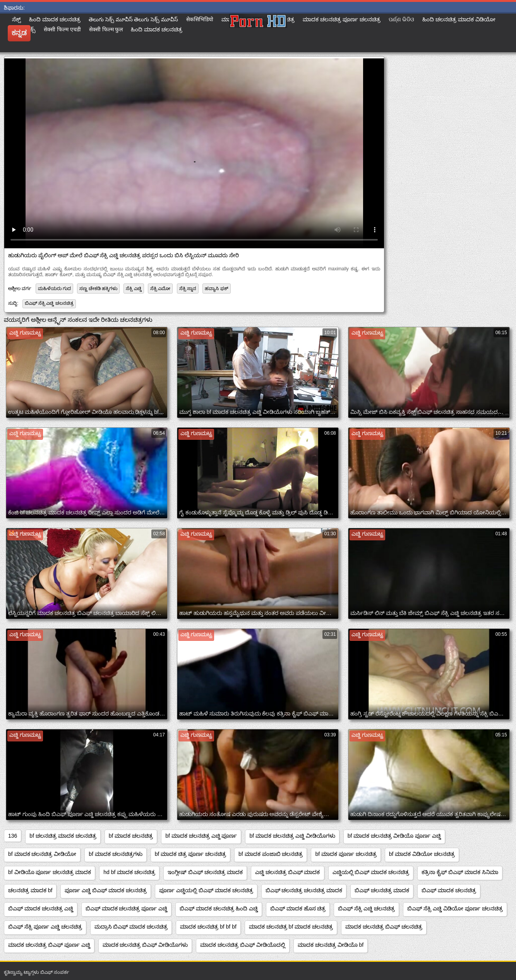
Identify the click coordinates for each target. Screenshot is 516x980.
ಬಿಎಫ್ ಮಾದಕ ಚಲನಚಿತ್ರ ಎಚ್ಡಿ (41, 908)
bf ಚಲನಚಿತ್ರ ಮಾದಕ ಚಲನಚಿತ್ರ (63, 836)
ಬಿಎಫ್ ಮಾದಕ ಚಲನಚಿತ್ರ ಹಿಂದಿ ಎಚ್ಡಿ (219, 908)
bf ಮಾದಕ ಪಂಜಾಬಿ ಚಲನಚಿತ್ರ (271, 854)
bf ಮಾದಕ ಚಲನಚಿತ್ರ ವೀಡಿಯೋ (42, 854)
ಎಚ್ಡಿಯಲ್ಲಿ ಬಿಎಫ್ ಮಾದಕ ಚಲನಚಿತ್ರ (371, 872)
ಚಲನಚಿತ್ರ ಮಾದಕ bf (30, 890)
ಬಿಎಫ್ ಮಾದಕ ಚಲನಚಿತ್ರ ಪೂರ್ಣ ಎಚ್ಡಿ (127, 908)
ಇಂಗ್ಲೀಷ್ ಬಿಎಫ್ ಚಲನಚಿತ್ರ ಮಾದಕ (205, 872)
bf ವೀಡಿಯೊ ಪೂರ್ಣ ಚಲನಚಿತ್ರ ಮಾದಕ (50, 872)
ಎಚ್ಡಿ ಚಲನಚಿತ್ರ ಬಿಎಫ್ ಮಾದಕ (288, 872)
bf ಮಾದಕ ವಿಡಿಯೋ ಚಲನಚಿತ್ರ (422, 854)
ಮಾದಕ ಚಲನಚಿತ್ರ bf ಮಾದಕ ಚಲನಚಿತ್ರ (291, 927)
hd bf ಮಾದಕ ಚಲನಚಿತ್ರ (129, 872)
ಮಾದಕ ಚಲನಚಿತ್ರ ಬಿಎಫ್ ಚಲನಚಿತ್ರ (384, 927)
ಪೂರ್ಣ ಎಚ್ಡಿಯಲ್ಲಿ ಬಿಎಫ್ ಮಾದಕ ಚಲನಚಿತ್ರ (206, 890)
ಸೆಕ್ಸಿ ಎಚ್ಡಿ (134, 289)
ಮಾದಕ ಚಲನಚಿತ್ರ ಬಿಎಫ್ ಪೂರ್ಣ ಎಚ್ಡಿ (49, 945)
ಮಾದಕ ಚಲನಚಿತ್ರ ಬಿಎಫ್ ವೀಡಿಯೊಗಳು (145, 945)
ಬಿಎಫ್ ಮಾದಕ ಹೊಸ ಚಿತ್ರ (298, 908)
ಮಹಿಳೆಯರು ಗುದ (54, 289)
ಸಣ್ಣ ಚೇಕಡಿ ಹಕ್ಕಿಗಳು (98, 289)
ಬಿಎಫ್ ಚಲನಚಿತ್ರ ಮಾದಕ (382, 890)
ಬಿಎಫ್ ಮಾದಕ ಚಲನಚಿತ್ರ (449, 890)
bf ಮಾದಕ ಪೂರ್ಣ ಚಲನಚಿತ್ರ (346, 854)
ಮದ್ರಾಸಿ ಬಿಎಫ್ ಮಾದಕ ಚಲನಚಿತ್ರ (131, 927)
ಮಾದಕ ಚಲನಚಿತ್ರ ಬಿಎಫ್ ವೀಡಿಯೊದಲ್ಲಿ (243, 945)
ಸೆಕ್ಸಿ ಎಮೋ (160, 289)
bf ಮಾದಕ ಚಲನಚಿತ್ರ (131, 836)
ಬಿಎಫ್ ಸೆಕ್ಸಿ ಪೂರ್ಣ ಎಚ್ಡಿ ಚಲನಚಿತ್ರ (45, 927)
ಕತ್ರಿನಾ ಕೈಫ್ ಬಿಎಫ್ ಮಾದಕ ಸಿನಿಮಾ (460, 872)
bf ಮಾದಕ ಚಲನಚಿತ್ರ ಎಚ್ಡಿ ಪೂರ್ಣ (201, 836)
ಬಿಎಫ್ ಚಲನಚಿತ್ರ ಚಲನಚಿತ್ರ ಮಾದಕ (304, 890)
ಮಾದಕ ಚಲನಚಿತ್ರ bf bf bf (208, 927)
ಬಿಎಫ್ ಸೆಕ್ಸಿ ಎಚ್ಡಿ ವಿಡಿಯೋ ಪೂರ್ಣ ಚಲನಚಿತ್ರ (455, 908)
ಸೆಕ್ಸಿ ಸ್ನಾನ (188, 289)
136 (13, 836)
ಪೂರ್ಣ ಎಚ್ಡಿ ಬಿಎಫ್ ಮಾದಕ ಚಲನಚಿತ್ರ (106, 890)
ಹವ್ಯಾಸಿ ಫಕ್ (216, 289)
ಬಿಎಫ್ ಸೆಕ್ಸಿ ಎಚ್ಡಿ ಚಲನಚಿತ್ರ (49, 303)
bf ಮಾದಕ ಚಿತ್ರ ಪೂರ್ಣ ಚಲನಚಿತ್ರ (190, 854)
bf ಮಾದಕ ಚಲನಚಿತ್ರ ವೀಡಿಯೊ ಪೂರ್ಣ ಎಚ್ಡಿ (394, 836)
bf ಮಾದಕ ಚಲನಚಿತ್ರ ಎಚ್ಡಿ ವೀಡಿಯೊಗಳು (292, 836)
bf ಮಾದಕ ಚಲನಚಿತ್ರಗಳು (115, 854)
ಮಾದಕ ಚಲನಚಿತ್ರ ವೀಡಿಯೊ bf (331, 945)
